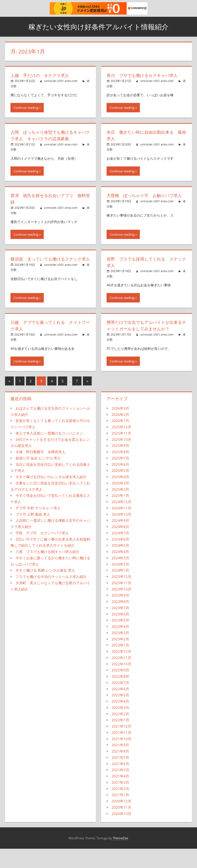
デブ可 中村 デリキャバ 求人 (38, 527)
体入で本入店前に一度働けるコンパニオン (49, 452)
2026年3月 (120, 428)
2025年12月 (121, 446)
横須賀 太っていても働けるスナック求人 (48, 275)
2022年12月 (121, 671)
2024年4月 (120, 571)
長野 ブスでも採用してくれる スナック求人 (144, 275)
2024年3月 (120, 577)
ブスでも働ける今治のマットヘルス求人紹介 (51, 596)
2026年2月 (120, 434)
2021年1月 (120, 814)
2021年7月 (120, 777)
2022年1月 (120, 739)
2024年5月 (120, 565)
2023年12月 (121, 596)
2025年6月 (120, 484)
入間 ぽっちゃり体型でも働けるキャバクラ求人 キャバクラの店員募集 (48, 145)
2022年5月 (120, 714)
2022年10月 (121, 683)
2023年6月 (120, 633)
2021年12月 (121, 745)
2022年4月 (120, 721)
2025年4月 (120, 496)
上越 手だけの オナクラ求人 (43, 75)
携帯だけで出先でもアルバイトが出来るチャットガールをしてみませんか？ (145, 342)
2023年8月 (120, 621)
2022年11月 (121, 677)
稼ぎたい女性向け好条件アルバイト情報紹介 (98, 27)
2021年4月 (120, 795)
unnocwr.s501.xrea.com (61, 81)
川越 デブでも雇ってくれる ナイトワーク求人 (48, 338)
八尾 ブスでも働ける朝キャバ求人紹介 (48, 571)
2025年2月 (120, 509)
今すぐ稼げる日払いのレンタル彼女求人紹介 (51, 496)
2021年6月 (120, 783)
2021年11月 (121, 752)
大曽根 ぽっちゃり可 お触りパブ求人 (144, 212)
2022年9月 (120, 690)
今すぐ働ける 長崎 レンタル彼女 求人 (45, 590)
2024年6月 (120, 559)
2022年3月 (120, 727)
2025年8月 (120, 471)
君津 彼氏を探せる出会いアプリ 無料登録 (50, 212)
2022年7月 (120, 702)
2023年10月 (121, 608)
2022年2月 (120, 733)
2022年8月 (120, 696)
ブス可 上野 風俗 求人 (33, 534)
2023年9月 (120, 615)
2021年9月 (120, 764)
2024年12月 (121, 521)
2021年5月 (120, 789)
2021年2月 (120, 808)
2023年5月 (120, 640)
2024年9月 (120, 540)
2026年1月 (120, 440)
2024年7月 (120, 552)
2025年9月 (120, 465)
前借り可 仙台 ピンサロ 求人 (38, 477)
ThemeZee (120, 857)
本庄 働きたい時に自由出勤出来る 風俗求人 (146, 142)
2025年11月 (121, 452)
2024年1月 (120, 590)
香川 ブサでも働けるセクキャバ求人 (145, 78)
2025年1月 (120, 515)
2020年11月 (121, 827)
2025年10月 (121, 459)
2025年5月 (120, 490)
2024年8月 (120, 546)
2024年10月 (121, 534)
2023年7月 (120, 627)
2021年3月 (120, 802)
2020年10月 (121, 833)
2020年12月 (121, 820)
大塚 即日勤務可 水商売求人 (40, 471)
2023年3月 (120, 652)
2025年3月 (120, 502)
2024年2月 (120, 583)
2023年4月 (120, 646)
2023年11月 (121, 602)
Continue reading (26, 114)
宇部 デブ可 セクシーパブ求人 (42, 552)
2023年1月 (120, 665)
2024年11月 (121, 527)
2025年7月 (120, 477)
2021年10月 (121, 758)
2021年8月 (120, 770)
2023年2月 (120, 658)
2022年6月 (120, 708)
